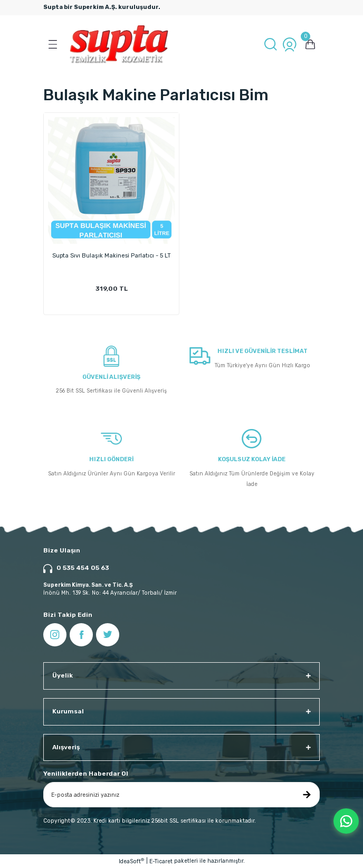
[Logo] (119, 44)
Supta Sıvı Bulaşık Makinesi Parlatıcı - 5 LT (112, 256)
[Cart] (310, 44)
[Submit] (307, 795)
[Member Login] (290, 44)
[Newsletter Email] (182, 795)
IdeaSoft (131, 861)
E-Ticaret (161, 861)
